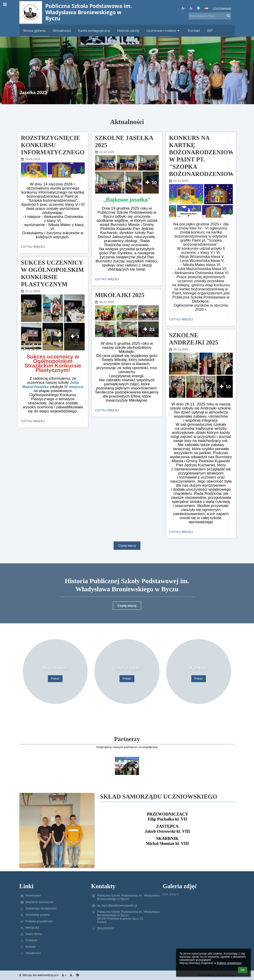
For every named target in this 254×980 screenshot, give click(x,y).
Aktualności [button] (62, 31)
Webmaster (33, 896)
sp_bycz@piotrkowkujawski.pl (117, 905)
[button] (206, 9)
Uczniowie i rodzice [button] (164, 31)
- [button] (191, 8)
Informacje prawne (38, 915)
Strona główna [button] (34, 31)
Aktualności (33, 953)
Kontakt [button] (194, 31)
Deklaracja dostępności (41, 908)
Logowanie (222, 9)
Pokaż (55, 679)
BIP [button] (210, 31)
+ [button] (184, 8)
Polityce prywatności (229, 963)
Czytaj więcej (34, 247)
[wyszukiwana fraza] (210, 16)
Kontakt (30, 947)
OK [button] (243, 970)
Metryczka (32, 928)
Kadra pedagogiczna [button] (94, 31)
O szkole (31, 940)
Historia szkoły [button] (128, 31)
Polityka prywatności (39, 921)
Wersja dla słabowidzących (39, 975)
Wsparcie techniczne (39, 902)
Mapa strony (34, 934)
